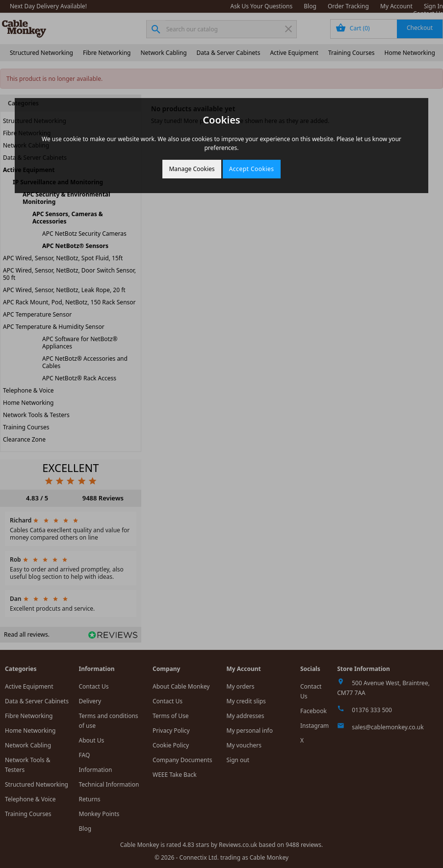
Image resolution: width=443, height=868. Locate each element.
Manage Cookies (192, 169)
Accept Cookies (252, 169)
